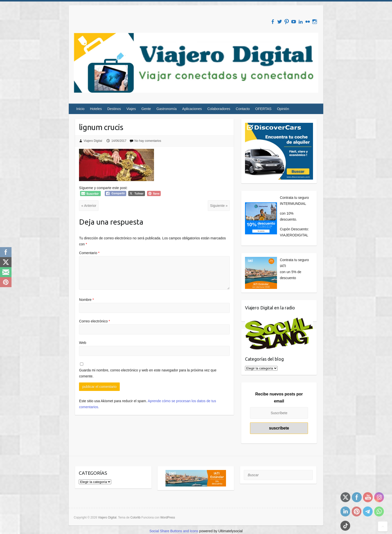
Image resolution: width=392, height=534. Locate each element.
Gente (146, 109)
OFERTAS (263, 109)
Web (83, 343)
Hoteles (96, 109)
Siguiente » (219, 206)
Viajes (131, 109)
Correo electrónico (94, 321)
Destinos (114, 109)
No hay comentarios (148, 141)
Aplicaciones (192, 109)
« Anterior (89, 206)
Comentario (89, 253)
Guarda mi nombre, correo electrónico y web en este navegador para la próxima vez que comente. (148, 373)
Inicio (80, 109)
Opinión (283, 109)
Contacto (243, 109)
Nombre (86, 300)
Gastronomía (167, 109)
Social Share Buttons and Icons (174, 531)
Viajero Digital (93, 141)
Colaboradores (219, 109)
